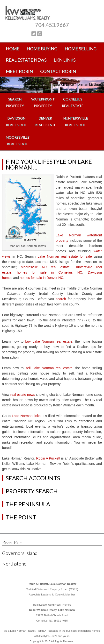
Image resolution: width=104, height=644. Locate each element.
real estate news (23, 395)
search (61, 299)
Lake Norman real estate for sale (65, 256)
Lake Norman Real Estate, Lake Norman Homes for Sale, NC (52, 13)
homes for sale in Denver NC (42, 278)
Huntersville (83, 267)
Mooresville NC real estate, (46, 267)
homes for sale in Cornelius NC (50, 272)
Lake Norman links (26, 416)
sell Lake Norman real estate (49, 368)
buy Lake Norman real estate (49, 341)
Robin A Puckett (48, 458)
